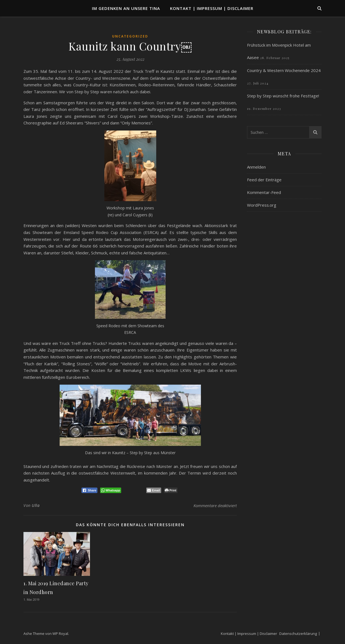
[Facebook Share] (89, 490)
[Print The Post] (171, 490)
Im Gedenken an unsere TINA (126, 8)
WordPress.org (262, 205)
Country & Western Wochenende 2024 (284, 70)
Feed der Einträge (264, 180)
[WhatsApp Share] (111, 490)
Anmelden (256, 167)
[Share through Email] (154, 490)
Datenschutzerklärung (298, 634)
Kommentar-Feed (264, 192)
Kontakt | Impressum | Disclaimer (212, 8)
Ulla (36, 505)
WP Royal (60, 634)
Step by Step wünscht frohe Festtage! (283, 96)
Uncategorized (130, 36)
